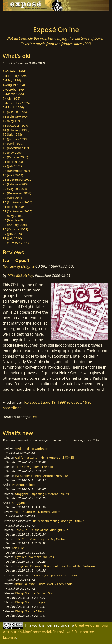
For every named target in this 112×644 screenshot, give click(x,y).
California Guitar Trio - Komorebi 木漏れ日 (44, 458)
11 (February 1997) (16, 117)
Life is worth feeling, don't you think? (58, 521)
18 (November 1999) (17, 148)
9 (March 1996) (13, 107)
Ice (34, 417)
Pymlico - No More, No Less (35, 557)
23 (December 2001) (17, 171)
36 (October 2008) (15, 229)
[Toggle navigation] (15, 17)
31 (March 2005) (14, 207)
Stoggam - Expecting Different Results (42, 494)
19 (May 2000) (13, 153)
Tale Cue (18, 548)
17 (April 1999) (13, 144)
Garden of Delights (19, 266)
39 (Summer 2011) (16, 243)
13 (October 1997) (15, 125)
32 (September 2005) (18, 211)
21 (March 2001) (14, 162)
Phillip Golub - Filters (30, 611)
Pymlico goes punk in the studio (54, 575)
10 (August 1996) (15, 112)
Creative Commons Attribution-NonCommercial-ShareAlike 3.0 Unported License (55, 631)
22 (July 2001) (12, 166)
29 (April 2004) (13, 198)
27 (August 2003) (15, 189)
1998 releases (69, 402)
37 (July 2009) (12, 234)
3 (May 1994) (12, 80)
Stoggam (18, 503)
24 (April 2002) (13, 175)
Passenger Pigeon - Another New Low (42, 476)
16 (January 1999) (15, 139)
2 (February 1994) (15, 76)
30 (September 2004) (18, 202)
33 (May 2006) (13, 216)
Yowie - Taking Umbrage (31, 449)
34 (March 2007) (14, 220)
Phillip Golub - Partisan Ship (35, 593)
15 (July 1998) (12, 134)
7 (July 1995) (11, 98)
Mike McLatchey (20, 275)
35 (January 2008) (15, 225)
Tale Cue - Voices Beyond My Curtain (41, 539)
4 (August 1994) (14, 85)
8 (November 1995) (16, 103)
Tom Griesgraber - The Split (34, 467)
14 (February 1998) (16, 130)
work (37, 625)
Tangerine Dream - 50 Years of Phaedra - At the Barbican (55, 566)
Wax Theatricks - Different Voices (37, 512)
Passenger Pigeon (25, 485)
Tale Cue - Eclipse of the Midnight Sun (42, 530)
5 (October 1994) (15, 89)
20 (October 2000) (15, 157)
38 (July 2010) (12, 238)
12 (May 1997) (13, 121)
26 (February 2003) (16, 184)
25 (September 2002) (18, 180)
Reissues (32, 402)
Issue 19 (48, 402)
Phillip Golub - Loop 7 (30, 602)
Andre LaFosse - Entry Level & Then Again (44, 584)
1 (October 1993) (15, 71)
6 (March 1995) (13, 94)
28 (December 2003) (17, 193)
